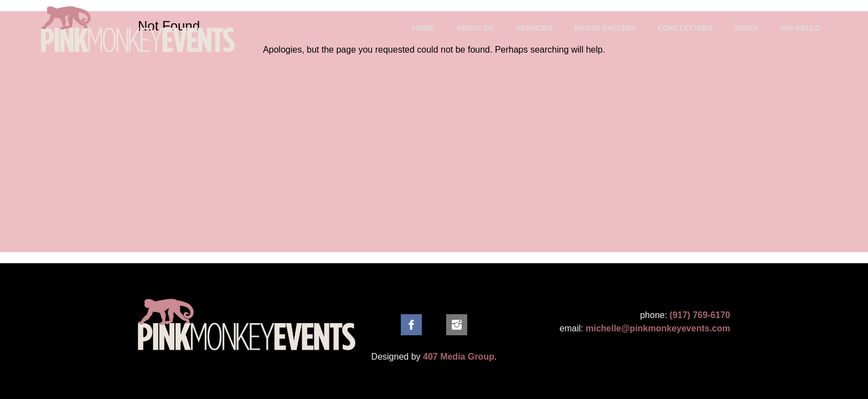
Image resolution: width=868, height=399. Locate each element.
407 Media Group (459, 357)
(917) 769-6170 (700, 315)
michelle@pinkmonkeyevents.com (658, 328)
